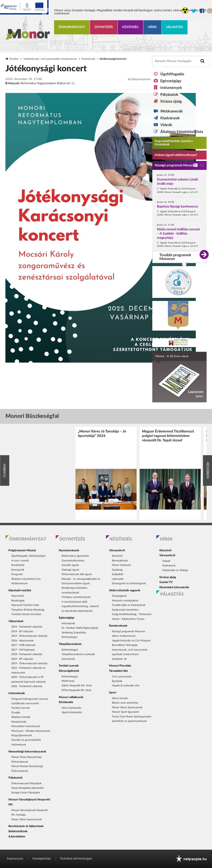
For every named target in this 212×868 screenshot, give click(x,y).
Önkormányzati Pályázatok (26, 783)
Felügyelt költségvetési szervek (30, 699)
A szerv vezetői (20, 561)
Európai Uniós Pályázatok (26, 793)
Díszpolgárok (119, 596)
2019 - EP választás (22, 659)
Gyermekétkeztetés (73, 561)
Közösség (130, 27)
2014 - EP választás (22, 631)
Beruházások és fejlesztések (26, 826)
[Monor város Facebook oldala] (202, 11)
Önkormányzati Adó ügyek (77, 574)
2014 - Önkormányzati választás (29, 636)
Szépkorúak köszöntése (125, 610)
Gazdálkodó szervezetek (25, 703)
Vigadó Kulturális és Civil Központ (131, 641)
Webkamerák (172, 111)
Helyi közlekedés (71, 708)
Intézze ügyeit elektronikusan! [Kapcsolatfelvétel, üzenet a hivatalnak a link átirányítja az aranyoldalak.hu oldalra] (176, 155)
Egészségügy (171, 81)
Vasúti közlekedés (72, 712)
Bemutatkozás (120, 561)
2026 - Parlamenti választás (27, 686)
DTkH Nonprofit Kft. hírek (77, 690)
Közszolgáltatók (69, 671)
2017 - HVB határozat (23, 645)
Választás (175, 27)
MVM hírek (68, 681)
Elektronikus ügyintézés (75, 556)
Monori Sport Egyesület (125, 712)
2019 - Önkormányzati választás (29, 663)
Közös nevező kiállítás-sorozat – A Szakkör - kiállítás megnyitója (178, 234)
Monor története (121, 565)
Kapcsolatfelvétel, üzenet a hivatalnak (174, 143)
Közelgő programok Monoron (176, 165)
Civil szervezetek (122, 677)
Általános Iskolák (21, 717)
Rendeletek (18, 565)
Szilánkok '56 (119, 659)
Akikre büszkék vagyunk (125, 590)
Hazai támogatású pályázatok (27, 788)
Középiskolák (19, 722)
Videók (166, 125)
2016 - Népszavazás (22, 641)
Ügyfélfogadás (172, 74)
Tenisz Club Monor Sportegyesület (132, 717)
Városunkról (117, 550)
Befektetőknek (18, 831)
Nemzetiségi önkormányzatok (27, 752)
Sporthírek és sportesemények (129, 721)
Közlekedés (66, 702)
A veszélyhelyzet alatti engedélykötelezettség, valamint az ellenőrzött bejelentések (80, 606)
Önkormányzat (72, 27)
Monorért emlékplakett (125, 601)
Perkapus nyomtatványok (76, 597)
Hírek (152, 27)
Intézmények (171, 88)
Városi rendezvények (124, 636)
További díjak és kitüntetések (129, 605)
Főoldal (14, 59)
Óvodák (16, 713)
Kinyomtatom (139, 79)
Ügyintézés (104, 27)
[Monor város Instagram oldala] (210, 11)
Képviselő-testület (20, 590)
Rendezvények (118, 626)
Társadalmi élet (118, 671)
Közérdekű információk (174, 587)
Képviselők (18, 596)
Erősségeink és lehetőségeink (129, 583)
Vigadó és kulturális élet (126, 686)
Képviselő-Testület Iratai (25, 605)
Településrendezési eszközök (78, 654)
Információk (68, 623)
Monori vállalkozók (71, 697)
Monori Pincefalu (120, 666)
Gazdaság (117, 570)
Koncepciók (18, 570)
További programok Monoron (175, 257)
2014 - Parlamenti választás (27, 627)
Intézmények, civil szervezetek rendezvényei (50, 59)
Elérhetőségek (70, 650)
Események (88, 59)
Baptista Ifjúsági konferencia (177, 207)
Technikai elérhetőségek (76, 859)
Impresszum (15, 859)
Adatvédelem (17, 836)
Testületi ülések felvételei (26, 614)
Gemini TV (166, 582)
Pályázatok (169, 95)
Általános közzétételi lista (182, 132)
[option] (106, 473)
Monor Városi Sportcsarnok (27, 819)
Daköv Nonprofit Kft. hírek (77, 686)
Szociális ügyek (70, 565)
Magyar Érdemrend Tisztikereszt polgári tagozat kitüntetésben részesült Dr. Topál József (168, 436)
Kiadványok (170, 118)
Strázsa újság (171, 101)
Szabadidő (118, 574)
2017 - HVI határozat (23, 650)
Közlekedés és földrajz (175, 570)
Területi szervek (21, 708)
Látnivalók (118, 579)
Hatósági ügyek (70, 570)
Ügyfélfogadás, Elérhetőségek (28, 556)
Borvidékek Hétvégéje (125, 645)
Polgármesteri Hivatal (22, 550)
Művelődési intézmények (26, 726)
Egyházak (117, 681)
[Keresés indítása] (202, 61)
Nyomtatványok (69, 550)
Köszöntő (117, 556)
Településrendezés (70, 644)
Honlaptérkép (42, 859)
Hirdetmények (20, 583)
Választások (16, 621)
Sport (113, 692)
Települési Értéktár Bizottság (28, 610)
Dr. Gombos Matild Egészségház (80, 628)
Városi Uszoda (120, 698)
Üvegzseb (17, 574)
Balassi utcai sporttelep (125, 703)
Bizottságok (18, 601)
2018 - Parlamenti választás (27, 654)
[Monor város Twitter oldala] (194, 11)
